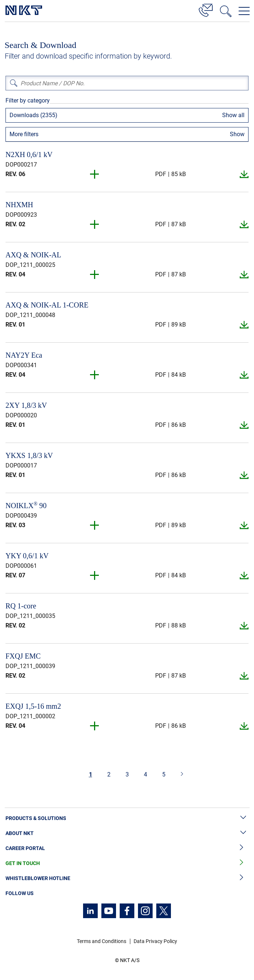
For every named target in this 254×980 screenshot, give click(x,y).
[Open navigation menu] (244, 11)
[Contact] (206, 9)
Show (237, 134)
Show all (233, 115)
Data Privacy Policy (155, 941)
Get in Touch (127, 863)
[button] (95, 174)
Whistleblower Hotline (127, 878)
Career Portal (127, 848)
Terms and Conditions (102, 941)
